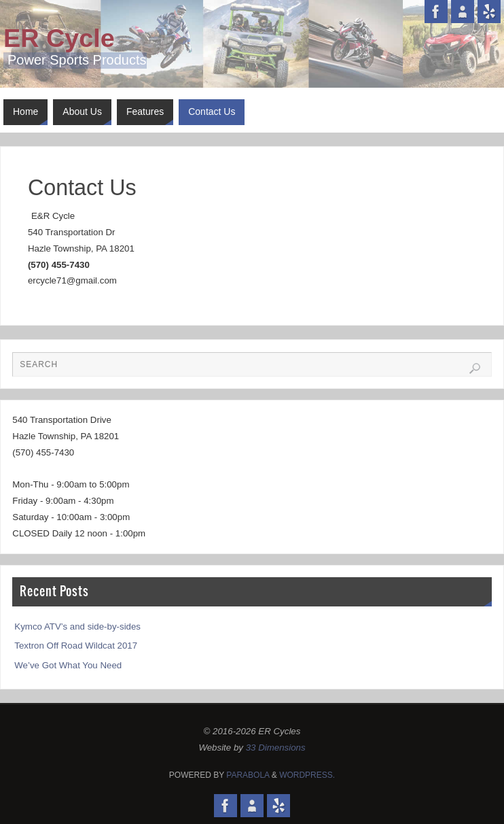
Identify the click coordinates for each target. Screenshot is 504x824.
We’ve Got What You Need (68, 665)
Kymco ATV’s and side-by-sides (77, 626)
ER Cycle (59, 38)
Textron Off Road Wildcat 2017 (76, 646)
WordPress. (307, 775)
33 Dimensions (276, 748)
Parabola (248, 775)
